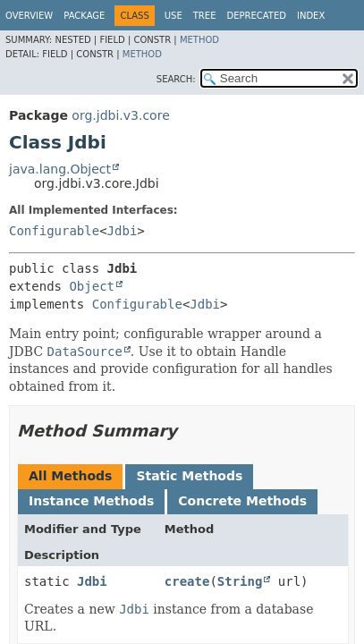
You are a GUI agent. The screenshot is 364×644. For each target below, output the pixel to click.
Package (84, 16)
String (240, 581)
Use (174, 16)
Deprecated (256, 16)
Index (311, 16)
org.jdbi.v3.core (120, 115)
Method (199, 40)
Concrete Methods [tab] (242, 501)
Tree (205, 16)
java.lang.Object (60, 169)
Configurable (54, 231)
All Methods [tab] (70, 476)
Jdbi (123, 231)
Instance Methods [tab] (91, 501)
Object (92, 286)
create (187, 581)
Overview (29, 16)
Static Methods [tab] (189, 476)
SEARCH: (176, 79)
